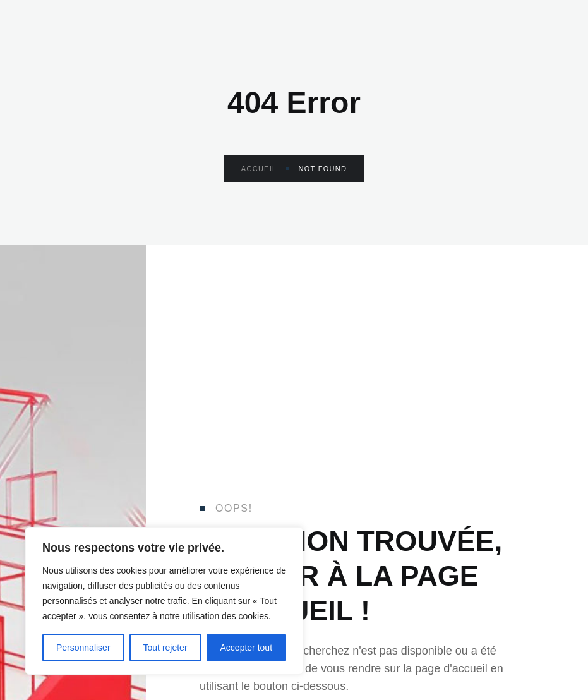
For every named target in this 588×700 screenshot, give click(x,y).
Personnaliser (83, 648)
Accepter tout (247, 648)
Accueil (265, 169)
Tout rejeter (165, 648)
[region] (164, 601)
